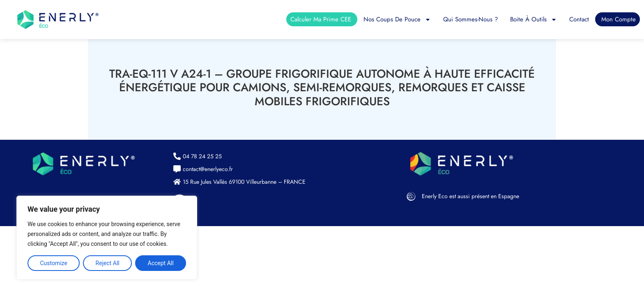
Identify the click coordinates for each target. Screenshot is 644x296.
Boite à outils (534, 19)
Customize (53, 263)
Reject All (108, 263)
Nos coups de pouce (397, 19)
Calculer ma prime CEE (321, 19)
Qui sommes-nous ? (470, 19)
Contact (579, 19)
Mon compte (619, 19)
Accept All (161, 263)
